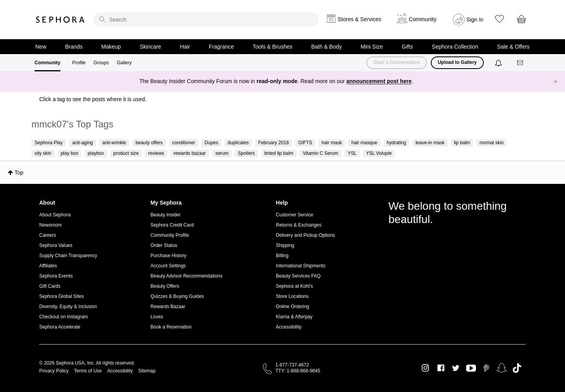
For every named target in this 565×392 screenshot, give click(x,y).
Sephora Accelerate (60, 327)
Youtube (471, 368)
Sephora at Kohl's (294, 286)
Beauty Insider (166, 215)
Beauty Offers (165, 286)
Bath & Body (326, 47)
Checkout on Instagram (64, 317)
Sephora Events (56, 276)
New (41, 47)
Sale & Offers (513, 47)
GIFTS (305, 143)
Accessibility (289, 327)
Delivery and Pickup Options (305, 235)
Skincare (150, 47)
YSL (352, 153)
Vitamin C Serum (321, 153)
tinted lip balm (279, 153)
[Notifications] (499, 63)
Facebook (441, 368)
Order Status (164, 245)
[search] (206, 20)
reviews (156, 153)
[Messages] (521, 63)
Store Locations (292, 296)
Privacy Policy (54, 371)
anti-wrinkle (114, 143)
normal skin (491, 143)
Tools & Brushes (272, 47)
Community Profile (170, 235)
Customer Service (294, 215)
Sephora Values (56, 245)
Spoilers (246, 153)
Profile (79, 63)
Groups (101, 63)
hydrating (396, 143)
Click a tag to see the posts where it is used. (93, 99)
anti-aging (83, 143)
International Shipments (301, 266)
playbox (96, 153)
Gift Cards (50, 286)
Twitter (456, 368)
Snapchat (502, 368)
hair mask (332, 143)
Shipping (285, 245)
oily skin (43, 153)
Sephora (60, 20)
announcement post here (379, 81)
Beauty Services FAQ (298, 276)
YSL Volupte (379, 153)
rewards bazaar (190, 153)
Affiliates (48, 266)
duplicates (238, 143)
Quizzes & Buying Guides (177, 296)
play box (70, 153)
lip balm (462, 143)
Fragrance (221, 47)
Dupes (211, 143)
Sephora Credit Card (172, 225)
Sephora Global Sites (61, 296)
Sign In (475, 20)
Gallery (124, 63)
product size (126, 153)
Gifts (407, 47)
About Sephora (55, 215)
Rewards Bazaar (168, 307)
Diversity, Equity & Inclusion (68, 307)
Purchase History (169, 256)
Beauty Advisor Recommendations (187, 276)
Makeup (111, 47)
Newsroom (50, 225)
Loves (157, 317)
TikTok (517, 368)
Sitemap (147, 371)
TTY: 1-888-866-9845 (298, 371)
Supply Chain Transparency (68, 256)
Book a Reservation (171, 327)
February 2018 (273, 143)
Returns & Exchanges (299, 225)
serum (222, 153)
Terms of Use (88, 371)
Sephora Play (49, 143)
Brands (74, 47)
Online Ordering (293, 307)
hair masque (364, 143)
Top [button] (19, 172)
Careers (48, 235)
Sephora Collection (455, 47)
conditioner (184, 143)
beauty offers (149, 143)
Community (47, 63)
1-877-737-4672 (292, 365)
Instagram (426, 368)
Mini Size (372, 47)
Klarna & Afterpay (294, 317)
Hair (185, 47)
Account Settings (168, 266)
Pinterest (486, 368)
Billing (282, 256)
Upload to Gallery (457, 62)
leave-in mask (430, 143)
